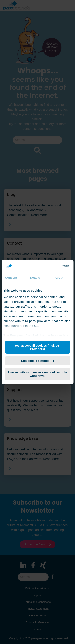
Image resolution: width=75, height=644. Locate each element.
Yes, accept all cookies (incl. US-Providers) (38, 347)
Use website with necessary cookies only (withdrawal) (37, 374)
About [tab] (59, 277)
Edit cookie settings (38, 361)
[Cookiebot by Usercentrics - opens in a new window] (52, 266)
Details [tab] (35, 277)
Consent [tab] (11, 277)
